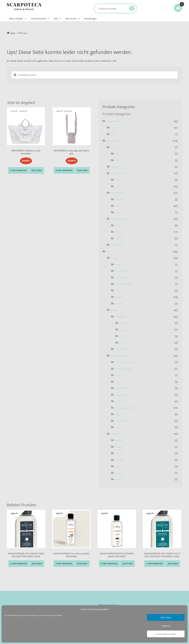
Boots (118, 447)
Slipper (118, 466)
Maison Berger (18, 18)
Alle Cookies (166, 617)
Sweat (118, 414)
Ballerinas (120, 440)
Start (13, 33)
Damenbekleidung (119, 356)
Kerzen (114, 128)
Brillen (114, 310)
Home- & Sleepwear (124, 369)
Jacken (119, 382)
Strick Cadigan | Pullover (126, 408)
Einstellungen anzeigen (166, 634)
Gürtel (118, 265)
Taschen (119, 304)
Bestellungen (91, 18)
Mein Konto (73, 18)
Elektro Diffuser (118, 173)
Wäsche (119, 427)
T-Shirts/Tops (121, 421)
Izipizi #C (124, 330)
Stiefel (118, 479)
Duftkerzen (116, 167)
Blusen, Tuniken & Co (125, 362)
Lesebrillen (120, 317)
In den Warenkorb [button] (18, 170)
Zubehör (119, 212)
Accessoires (116, 258)
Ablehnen (166, 626)
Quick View (37, 170)
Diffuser (119, 154)
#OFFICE (124, 323)
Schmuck (120, 291)
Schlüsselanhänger (124, 284)
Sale (57, 18)
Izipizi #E (123, 343)
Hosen (118, 375)
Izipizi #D (124, 336)
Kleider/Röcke (121, 388)
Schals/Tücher (122, 278)
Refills (118, 160)
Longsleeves (121, 395)
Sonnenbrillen (122, 349)
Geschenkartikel (40, 18)
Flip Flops (120, 453)
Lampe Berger (117, 193)
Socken (119, 297)
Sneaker (119, 473)
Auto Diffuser (117, 147)
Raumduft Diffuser (119, 219)
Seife (113, 134)
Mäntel (118, 401)
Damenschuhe (118, 434)
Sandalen (120, 460)
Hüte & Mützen (122, 271)
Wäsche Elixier (118, 245)
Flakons (119, 199)
